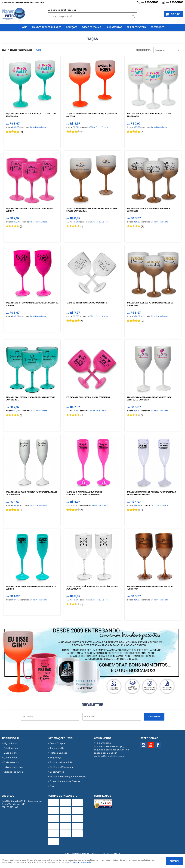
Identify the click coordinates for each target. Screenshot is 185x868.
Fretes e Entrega (59, 753)
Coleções (72, 27)
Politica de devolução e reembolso (68, 777)
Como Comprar (58, 743)
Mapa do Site (11, 753)
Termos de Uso (58, 748)
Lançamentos (114, 27)
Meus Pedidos (22, 2)
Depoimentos (57, 772)
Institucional (11, 738)
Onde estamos (11, 762)
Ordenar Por (143, 50)
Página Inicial (10, 743)
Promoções (157, 27)
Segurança (56, 758)
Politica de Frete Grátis (62, 762)
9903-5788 (150, 2)
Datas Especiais (92, 27)
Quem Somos (8, 2)
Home (24, 27)
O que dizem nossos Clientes (65, 781)
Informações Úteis (60, 738)
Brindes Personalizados (47, 27)
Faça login (72, 10)
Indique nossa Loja (13, 767)
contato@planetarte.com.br (109, 756)
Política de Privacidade (62, 767)
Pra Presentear (136, 27)
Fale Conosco (37, 2)
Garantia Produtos (13, 772)
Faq (52, 786)
